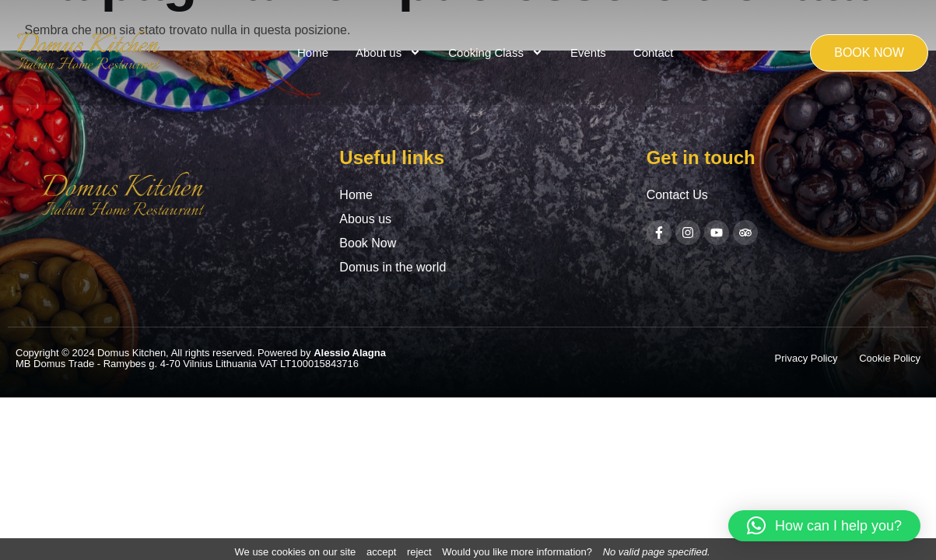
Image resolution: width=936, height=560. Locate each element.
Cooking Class (496, 52)
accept (381, 552)
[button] (824, 526)
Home (313, 52)
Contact (654, 52)
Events (588, 52)
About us (388, 52)
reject (419, 552)
